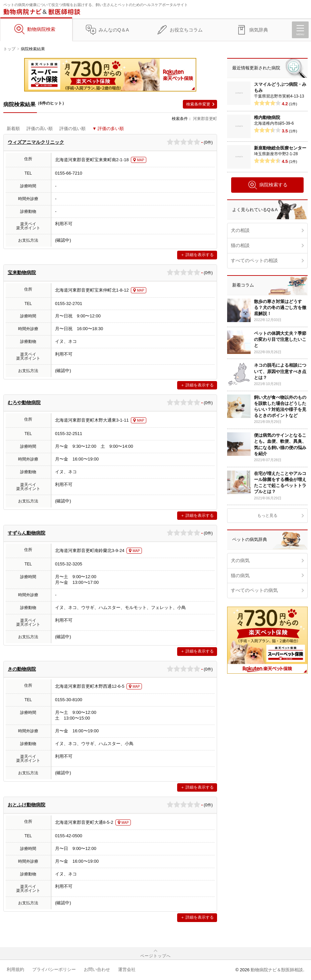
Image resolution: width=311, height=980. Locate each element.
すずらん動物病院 (27, 533)
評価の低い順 (72, 129)
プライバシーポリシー (54, 969)
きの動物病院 (22, 669)
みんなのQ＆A (114, 30)
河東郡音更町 (205, 119)
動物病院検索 (41, 29)
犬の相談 (240, 230)
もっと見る (267, 515)
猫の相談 (240, 245)
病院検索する (268, 185)
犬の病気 (240, 560)
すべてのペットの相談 (254, 260)
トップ (9, 49)
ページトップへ (155, 956)
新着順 (13, 129)
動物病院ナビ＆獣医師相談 (277, 970)
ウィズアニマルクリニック (36, 142)
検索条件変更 (198, 104)
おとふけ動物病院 (27, 805)
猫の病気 (240, 575)
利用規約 (15, 969)
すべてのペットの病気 (254, 590)
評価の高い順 (40, 129)
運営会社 (127, 969)
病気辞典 (259, 30)
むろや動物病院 (24, 403)
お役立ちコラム (186, 30)
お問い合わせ (97, 969)
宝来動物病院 (22, 272)
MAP (141, 160)
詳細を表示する (200, 255)
